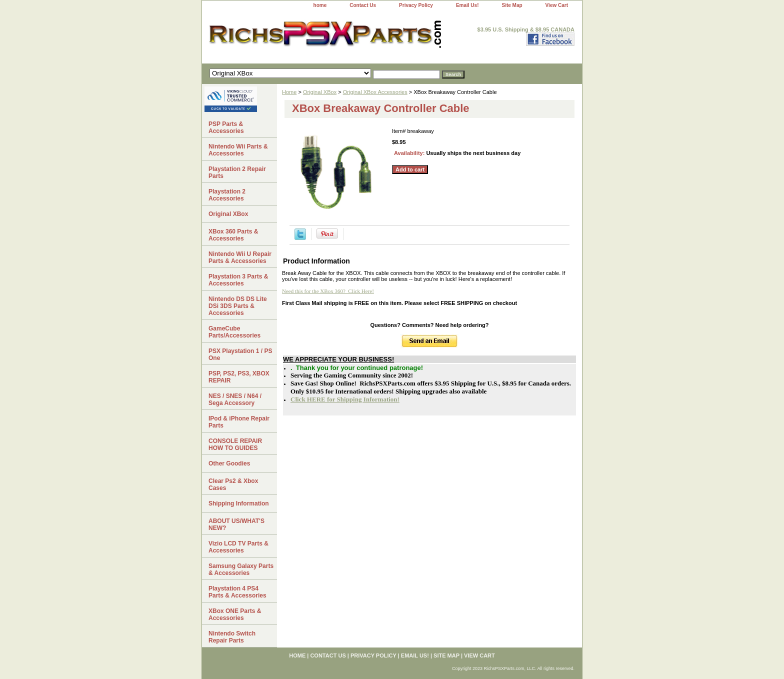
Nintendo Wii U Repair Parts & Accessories (240, 257)
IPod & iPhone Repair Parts (239, 422)
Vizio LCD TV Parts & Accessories (238, 547)
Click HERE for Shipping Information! (345, 399)
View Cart (557, 5)
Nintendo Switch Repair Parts (232, 637)
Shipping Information (239, 503)
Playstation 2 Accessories (227, 195)
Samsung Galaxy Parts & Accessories (241, 569)
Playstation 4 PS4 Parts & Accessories (237, 592)
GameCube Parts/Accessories (234, 332)
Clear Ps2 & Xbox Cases (233, 484)
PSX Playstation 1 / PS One (240, 354)
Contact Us (363, 5)
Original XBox (320, 92)
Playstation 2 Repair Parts (237, 172)
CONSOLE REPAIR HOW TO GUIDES (235, 444)
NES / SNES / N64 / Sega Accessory (235, 399)
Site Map (512, 5)
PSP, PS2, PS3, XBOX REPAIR (239, 377)
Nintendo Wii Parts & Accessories (238, 150)
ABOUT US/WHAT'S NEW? (236, 524)
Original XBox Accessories (375, 92)
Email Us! (467, 5)
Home (289, 92)
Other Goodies (229, 463)
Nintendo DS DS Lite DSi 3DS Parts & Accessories (238, 306)
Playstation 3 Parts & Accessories (238, 280)
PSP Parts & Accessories (226, 127)
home (320, 5)
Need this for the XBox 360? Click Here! (328, 291)
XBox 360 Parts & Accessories (233, 235)
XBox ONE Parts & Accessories (235, 614)
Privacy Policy (416, 5)
